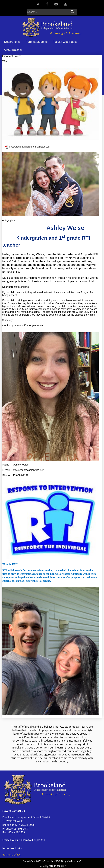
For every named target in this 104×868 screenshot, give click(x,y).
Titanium (57, 866)
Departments (12, 42)
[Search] (48, 12)
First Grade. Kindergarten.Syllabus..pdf (30, 147)
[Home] (38, 4)
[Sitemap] (66, 4)
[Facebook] (47, 4)
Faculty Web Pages (65, 42)
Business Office (11, 855)
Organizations (13, 50)
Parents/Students (37, 42)
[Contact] (56, 4)
